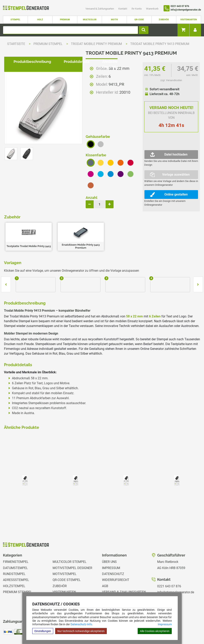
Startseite (16, 44)
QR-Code (139, 20)
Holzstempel (14, 561)
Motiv (114, 20)
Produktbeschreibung (29, 265)
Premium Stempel (48, 44)
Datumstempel (15, 543)
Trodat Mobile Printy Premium (97, 44)
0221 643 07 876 (169, 561)
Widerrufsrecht (116, 555)
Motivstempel (65, 549)
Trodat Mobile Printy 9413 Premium (160, 44)
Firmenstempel (16, 537)
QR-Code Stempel (67, 555)
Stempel (15, 20)
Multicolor (90, 20)
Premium (65, 20)
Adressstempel (16, 555)
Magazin (109, 585)
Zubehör (164, 20)
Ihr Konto (137, 9)
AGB (105, 561)
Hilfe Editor (9, 629)
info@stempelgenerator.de (176, 568)
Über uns (109, 537)
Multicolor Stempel (70, 537)
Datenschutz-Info (81, 624)
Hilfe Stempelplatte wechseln (183, 629)
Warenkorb (152, 9)
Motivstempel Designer (72, 543)
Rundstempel (14, 549)
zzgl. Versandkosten (171, 80)
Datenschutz (113, 549)
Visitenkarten (189, 20)
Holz (40, 20)
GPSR (106, 592)
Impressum (165, 624)
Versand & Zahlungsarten (100, 9)
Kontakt (123, 9)
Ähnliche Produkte (115, 265)
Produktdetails (73, 265)
